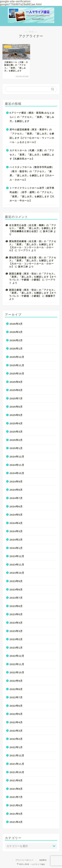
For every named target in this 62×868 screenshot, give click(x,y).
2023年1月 (16, 648)
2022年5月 (16, 714)
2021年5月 (16, 814)
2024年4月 (16, 523)
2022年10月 (17, 672)
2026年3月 (16, 332)
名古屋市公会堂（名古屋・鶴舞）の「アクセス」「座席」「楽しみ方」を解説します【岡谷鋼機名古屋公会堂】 (33, 228)
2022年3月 (16, 731)
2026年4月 (16, 324)
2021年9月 (16, 780)
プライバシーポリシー (24, 860)
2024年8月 (16, 490)
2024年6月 (16, 506)
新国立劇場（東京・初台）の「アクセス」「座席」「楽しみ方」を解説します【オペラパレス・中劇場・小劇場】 (33, 277)
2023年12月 (17, 556)
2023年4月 (16, 623)
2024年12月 (17, 457)
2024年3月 (16, 531)
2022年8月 (16, 689)
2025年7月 (16, 398)
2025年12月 (17, 357)
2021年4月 (16, 822)
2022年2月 (16, 739)
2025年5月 (16, 415)
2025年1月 (16, 448)
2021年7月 (16, 797)
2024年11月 (17, 465)
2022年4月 (16, 722)
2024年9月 (16, 482)
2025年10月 (17, 374)
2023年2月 (16, 639)
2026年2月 (16, 340)
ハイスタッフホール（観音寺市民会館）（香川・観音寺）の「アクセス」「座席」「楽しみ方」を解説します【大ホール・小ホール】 (32, 174)
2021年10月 (17, 772)
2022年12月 (17, 656)
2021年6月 (16, 805)
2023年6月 (16, 606)
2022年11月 (17, 664)
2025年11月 (17, 365)
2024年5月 (16, 515)
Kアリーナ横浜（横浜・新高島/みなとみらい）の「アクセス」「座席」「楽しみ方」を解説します (32, 117)
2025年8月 (16, 390)
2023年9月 (16, 581)
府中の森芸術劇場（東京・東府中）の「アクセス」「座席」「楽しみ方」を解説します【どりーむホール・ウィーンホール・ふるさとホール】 (32, 136)
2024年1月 (16, 548)
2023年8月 (16, 590)
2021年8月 (16, 789)
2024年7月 (16, 498)
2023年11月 (17, 565)
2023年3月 (16, 631)
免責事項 (43, 860)
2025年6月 (16, 407)
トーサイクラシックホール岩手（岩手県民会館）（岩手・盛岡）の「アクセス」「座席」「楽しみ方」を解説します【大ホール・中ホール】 (32, 194)
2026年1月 (16, 349)
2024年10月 (17, 473)
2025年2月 (16, 440)
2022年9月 (16, 681)
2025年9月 (16, 382)
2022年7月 (16, 697)
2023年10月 (17, 573)
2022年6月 (16, 706)
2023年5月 (16, 614)
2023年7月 (16, 598)
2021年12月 (17, 755)
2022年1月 (16, 747)
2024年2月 (16, 540)
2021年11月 (17, 764)
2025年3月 (16, 432)
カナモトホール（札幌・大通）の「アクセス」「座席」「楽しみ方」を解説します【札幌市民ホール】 (32, 155)
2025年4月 (16, 423)
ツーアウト (24, 250)
